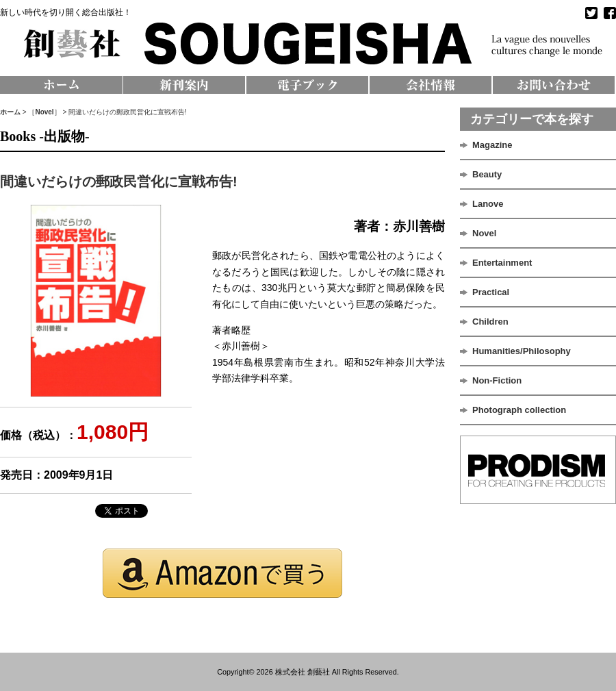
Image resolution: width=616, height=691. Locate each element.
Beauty (487, 174)
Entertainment (502, 263)
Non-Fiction (497, 380)
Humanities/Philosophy (522, 351)
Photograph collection (519, 410)
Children (490, 322)
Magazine (492, 145)
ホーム (10, 112)
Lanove (488, 204)
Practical (491, 292)
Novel (44, 112)
